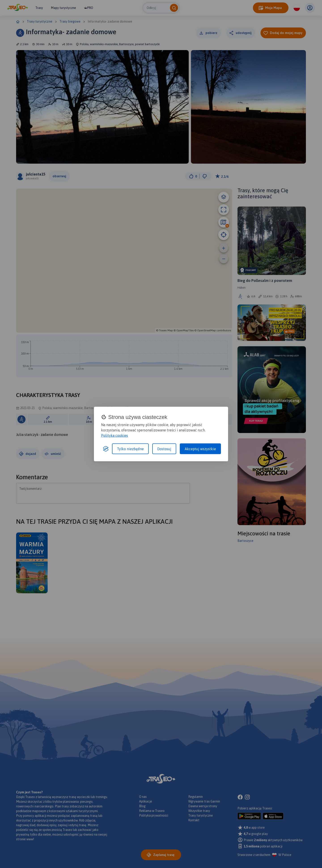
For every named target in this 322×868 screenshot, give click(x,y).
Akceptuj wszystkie (200, 449)
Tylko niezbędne (130, 449)
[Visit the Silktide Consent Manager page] (106, 449)
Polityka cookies (114, 435)
